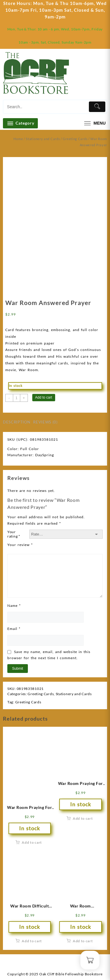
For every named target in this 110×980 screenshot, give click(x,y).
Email (14, 629)
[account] (91, 75)
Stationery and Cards (43, 139)
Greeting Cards (75, 139)
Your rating (14, 534)
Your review (20, 545)
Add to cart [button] (32, 842)
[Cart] (103, 75)
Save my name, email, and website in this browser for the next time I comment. (49, 655)
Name (14, 606)
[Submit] (97, 107)
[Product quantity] (17, 398)
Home (18, 139)
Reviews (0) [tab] (45, 422)
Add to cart (44, 397)
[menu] (94, 123)
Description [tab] (17, 422)
